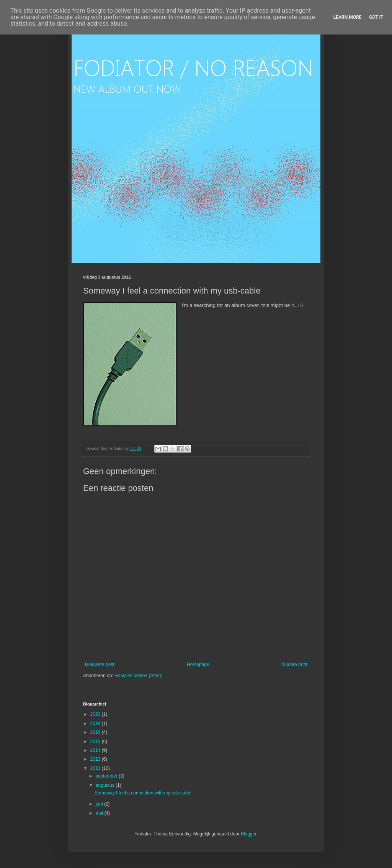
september (107, 776)
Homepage (198, 665)
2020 (96, 714)
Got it (376, 17)
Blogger (249, 834)
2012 (96, 768)
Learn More (348, 17)
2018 (96, 724)
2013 (96, 759)
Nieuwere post (100, 665)
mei (100, 813)
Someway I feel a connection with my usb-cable (143, 793)
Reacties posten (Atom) (138, 676)
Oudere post (294, 665)
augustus (106, 785)
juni (100, 804)
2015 (96, 742)
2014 (96, 750)
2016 (96, 732)
